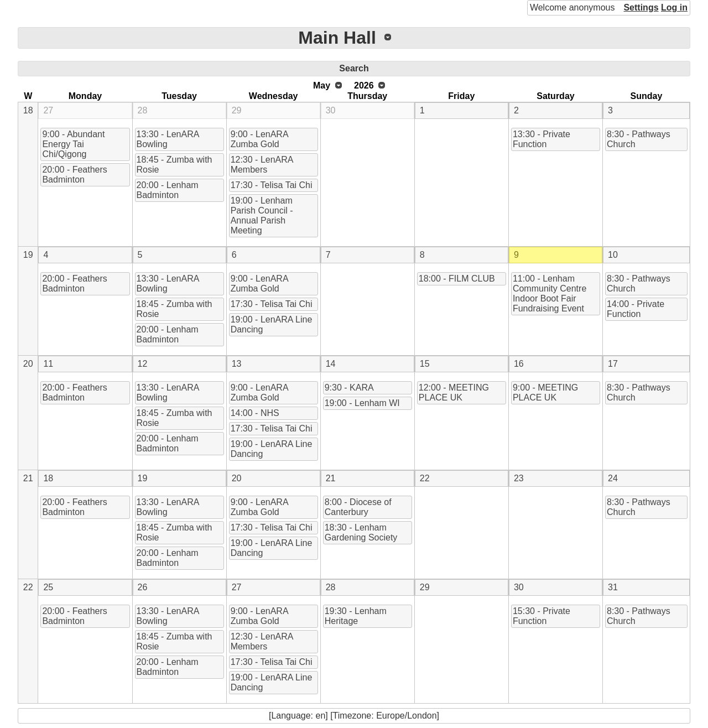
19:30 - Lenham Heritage (356, 616)
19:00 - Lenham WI (362, 403)
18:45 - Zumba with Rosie (175, 165)
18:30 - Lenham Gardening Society (361, 532)
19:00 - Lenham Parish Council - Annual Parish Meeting (262, 215)
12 (143, 364)
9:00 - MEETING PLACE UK (545, 392)
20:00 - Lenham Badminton (168, 190)
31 (613, 587)
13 (237, 364)
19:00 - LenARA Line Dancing (272, 324)
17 (613, 364)
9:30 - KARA (349, 388)
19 (28, 255)
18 (28, 110)
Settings (641, 7)
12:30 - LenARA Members (262, 165)
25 (48, 587)
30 (331, 110)
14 (331, 364)
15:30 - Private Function (542, 616)
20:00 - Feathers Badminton (74, 175)
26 (143, 587)
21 (28, 478)
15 (425, 364)
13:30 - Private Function (542, 139)
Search (354, 68)
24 (613, 478)
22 (425, 478)
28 (143, 110)
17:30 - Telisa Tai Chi (272, 185)
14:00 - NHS (255, 413)
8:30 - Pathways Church (639, 139)
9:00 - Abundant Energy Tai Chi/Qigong (73, 144)
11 (48, 364)
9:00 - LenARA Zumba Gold (260, 139)
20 (28, 364)
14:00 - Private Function (636, 309)
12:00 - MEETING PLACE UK (454, 392)
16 (519, 364)
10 (613, 255)
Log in (674, 7)
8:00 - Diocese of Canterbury (358, 507)
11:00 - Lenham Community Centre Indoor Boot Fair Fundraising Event (550, 293)
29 (237, 110)
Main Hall (337, 38)
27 (48, 110)
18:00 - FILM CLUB (457, 279)
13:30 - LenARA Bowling (168, 139)
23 (519, 478)
